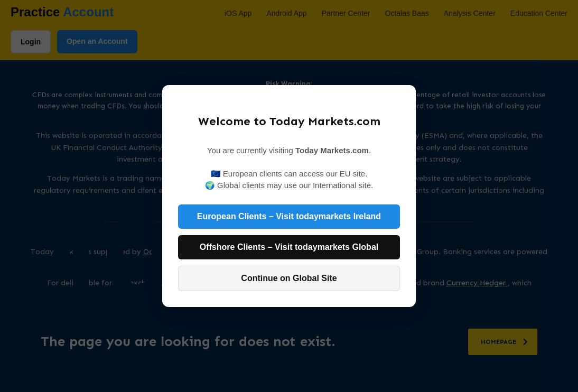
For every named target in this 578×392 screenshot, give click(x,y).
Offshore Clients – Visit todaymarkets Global (289, 247)
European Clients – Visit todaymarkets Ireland (289, 216)
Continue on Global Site (289, 278)
